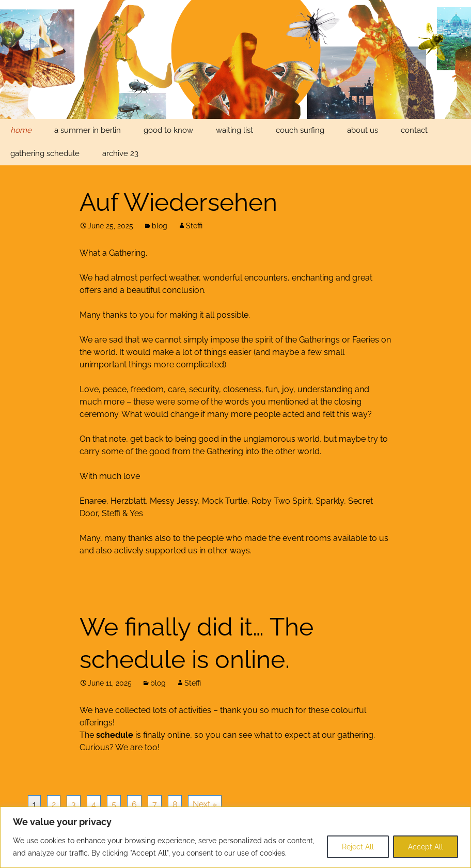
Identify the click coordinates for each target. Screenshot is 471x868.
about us (363, 130)
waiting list (234, 130)
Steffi (194, 226)
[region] (235, 837)
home (21, 130)
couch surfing (300, 130)
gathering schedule (45, 153)
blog (160, 226)
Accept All (426, 847)
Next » (205, 804)
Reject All (358, 847)
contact (414, 130)
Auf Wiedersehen (178, 202)
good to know (168, 130)
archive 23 (120, 153)
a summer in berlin (88, 130)
